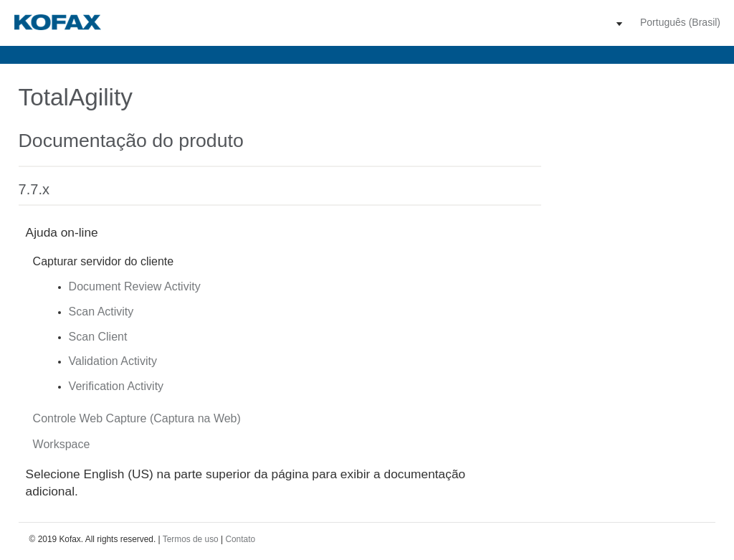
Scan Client (98, 337)
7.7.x (34, 189)
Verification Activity (116, 386)
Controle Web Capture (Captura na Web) (137, 418)
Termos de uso (191, 539)
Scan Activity (101, 312)
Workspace (62, 444)
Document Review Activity (135, 286)
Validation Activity (113, 361)
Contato (240, 539)
